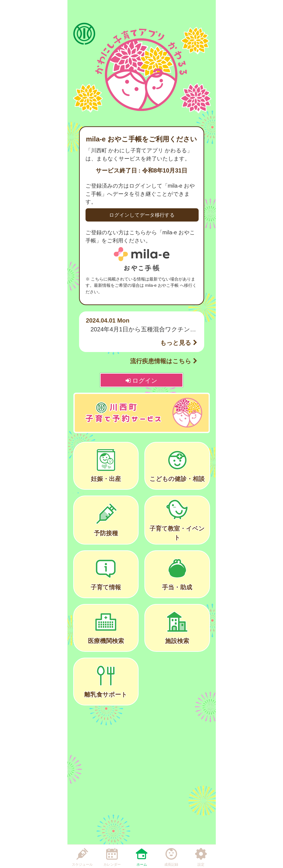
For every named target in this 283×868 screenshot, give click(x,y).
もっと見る (179, 343)
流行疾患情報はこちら (164, 361)
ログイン (141, 381)
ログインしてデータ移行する (142, 215)
